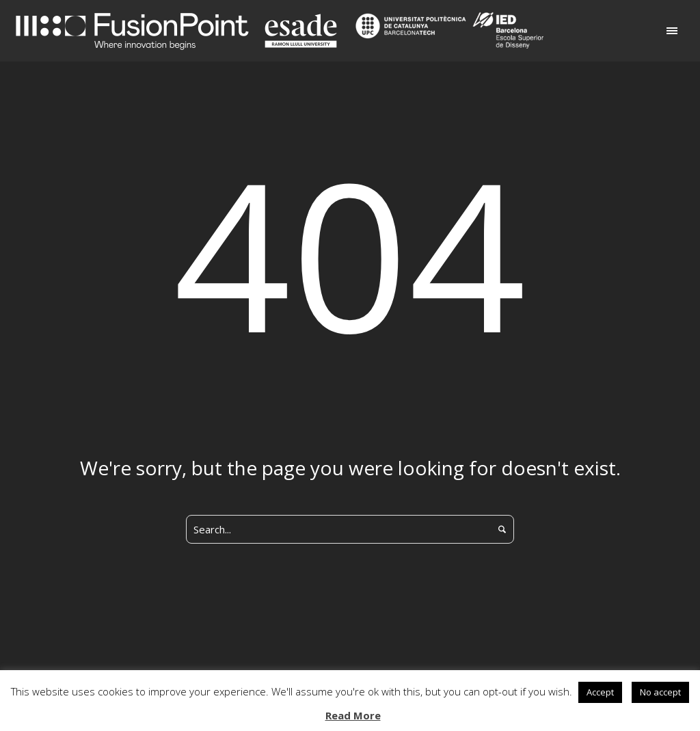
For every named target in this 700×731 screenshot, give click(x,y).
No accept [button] (660, 692)
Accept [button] (600, 692)
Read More (353, 715)
